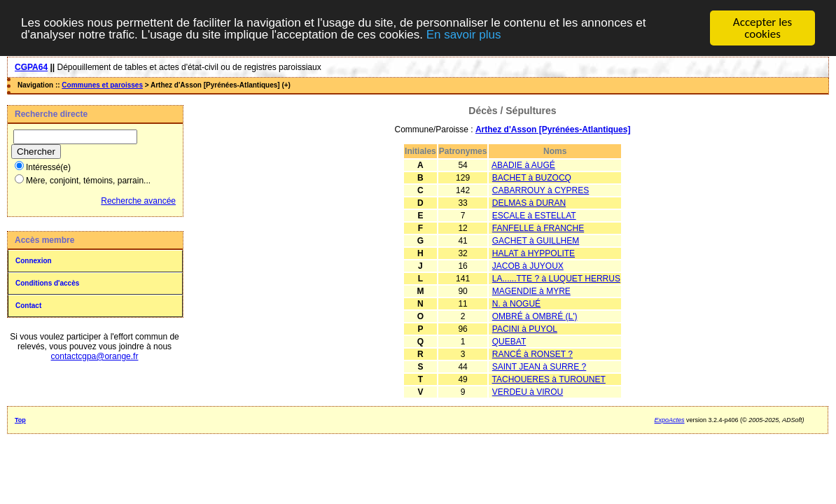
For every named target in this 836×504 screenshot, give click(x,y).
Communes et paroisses (102, 85)
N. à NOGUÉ (516, 304)
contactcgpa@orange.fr (95, 356)
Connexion (34, 261)
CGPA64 (31, 67)
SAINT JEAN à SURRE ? (539, 367)
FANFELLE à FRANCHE (538, 228)
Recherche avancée (138, 201)
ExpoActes (670, 420)
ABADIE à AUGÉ (523, 165)
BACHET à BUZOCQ (532, 178)
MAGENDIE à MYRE (531, 291)
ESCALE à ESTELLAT (534, 216)
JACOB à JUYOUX (528, 266)
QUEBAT (509, 342)
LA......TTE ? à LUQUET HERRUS (556, 279)
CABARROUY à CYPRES (541, 190)
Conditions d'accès (47, 283)
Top (20, 420)
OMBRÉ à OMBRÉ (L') (535, 316)
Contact (28, 306)
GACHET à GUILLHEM (536, 241)
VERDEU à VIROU (528, 392)
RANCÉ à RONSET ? (532, 354)
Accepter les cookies (762, 28)
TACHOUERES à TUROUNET (549, 379)
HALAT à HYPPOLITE (534, 253)
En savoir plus (464, 34)
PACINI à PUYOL (525, 329)
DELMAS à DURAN (529, 203)
